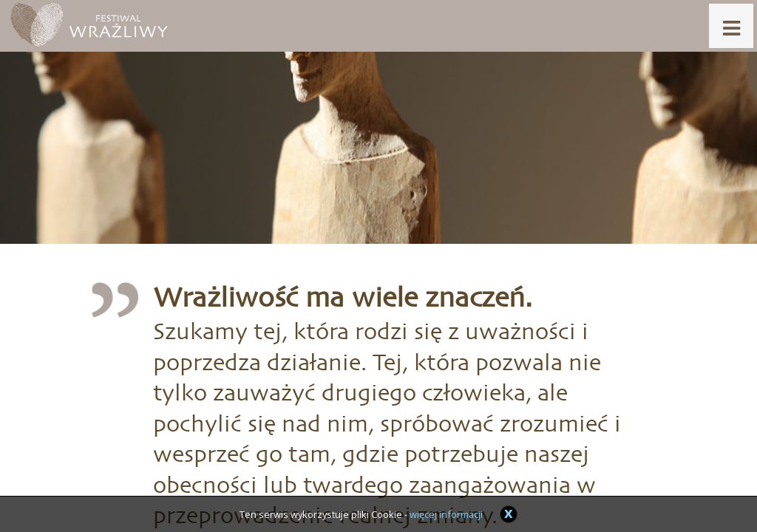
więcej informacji (446, 514)
